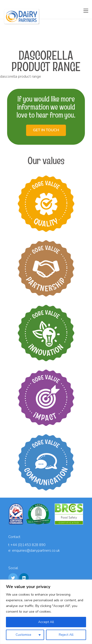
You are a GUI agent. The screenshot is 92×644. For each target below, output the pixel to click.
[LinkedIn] (24, 578)
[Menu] (86, 11)
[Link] (22, 17)
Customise (23, 635)
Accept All (46, 622)
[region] (46, 612)
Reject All (66, 635)
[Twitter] (13, 578)
